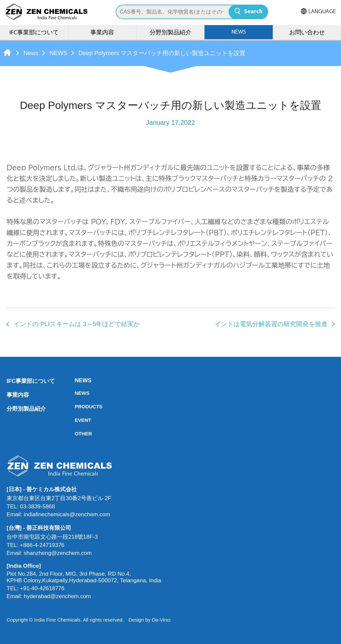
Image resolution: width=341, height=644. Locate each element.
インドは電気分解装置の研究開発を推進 (271, 324)
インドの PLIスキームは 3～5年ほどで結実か (77, 324)
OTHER (77, 434)
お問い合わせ (307, 33)
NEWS (239, 32)
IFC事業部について (34, 33)
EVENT (77, 420)
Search (253, 12)
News (31, 53)
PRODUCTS (77, 407)
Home (7, 52)
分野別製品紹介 (170, 33)
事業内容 (102, 33)
